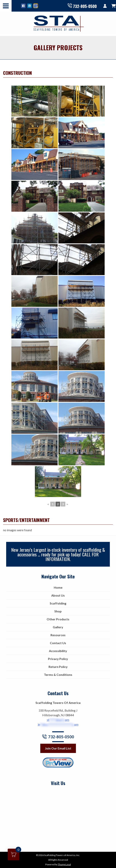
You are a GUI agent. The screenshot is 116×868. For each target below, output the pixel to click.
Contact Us (58, 643)
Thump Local (64, 864)
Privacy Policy (58, 659)
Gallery (58, 627)
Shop (58, 611)
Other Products (58, 619)
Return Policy (58, 667)
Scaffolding (58, 603)
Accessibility (58, 651)
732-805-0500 (82, 6)
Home (58, 587)
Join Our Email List (58, 748)
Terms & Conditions (58, 675)
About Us (58, 595)
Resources (58, 635)
